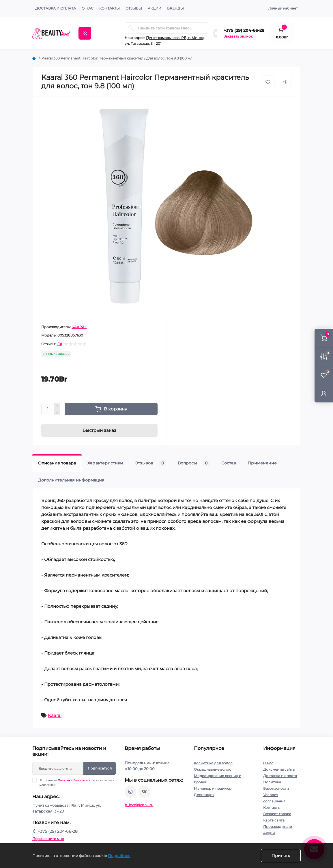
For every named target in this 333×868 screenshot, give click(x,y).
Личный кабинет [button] (283, 8)
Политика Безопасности (76, 780)
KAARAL (79, 327)
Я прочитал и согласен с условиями (77, 782)
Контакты (272, 807)
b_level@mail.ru (139, 805)
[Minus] (57, 412)
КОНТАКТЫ (110, 8)
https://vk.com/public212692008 (144, 792)
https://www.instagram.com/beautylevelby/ (130, 792)
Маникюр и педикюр (213, 788)
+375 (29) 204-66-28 (244, 30)
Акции (269, 833)
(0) (60, 344)
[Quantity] (48, 409)
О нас (88, 8)
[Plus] (57, 406)
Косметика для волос (213, 763)
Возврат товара (277, 814)
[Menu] (85, 33)
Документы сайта (279, 769)
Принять (281, 856)
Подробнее (119, 856)
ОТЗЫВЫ (134, 8)
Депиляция (204, 795)
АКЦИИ (155, 8)
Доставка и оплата (56, 8)
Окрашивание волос (213, 769)
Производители (278, 827)
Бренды (175, 8)
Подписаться (100, 768)
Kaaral (55, 715)
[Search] (131, 28)
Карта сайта (274, 820)
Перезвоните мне (48, 839)
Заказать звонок (238, 36)
